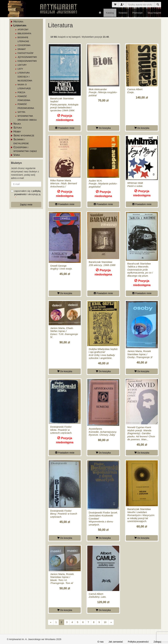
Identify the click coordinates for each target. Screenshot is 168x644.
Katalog (110, 13)
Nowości (123, 13)
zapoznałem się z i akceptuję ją (26, 193)
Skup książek (154, 13)
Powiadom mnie (65, 128)
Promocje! (137, 13)
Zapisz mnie (26, 205)
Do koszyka (103, 128)
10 (105, 622)
